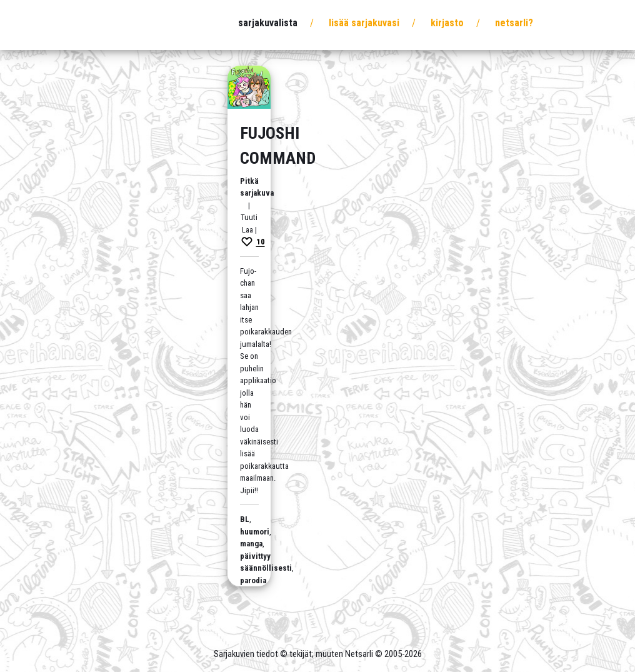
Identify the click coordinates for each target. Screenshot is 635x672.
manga (251, 544)
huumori (255, 532)
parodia (253, 580)
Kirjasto (447, 23)
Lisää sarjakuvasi (364, 23)
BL (245, 519)
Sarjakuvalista (268, 23)
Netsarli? (514, 23)
